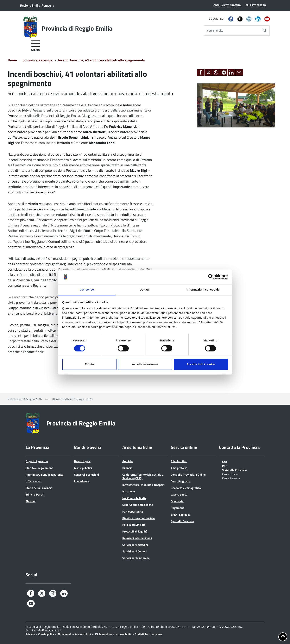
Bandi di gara (82, 461)
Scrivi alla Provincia (234, 470)
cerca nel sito (215, 30)
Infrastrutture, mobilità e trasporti (144, 485)
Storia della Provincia (39, 488)
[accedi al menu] (36, 45)
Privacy (30, 634)
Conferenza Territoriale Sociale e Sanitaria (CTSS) (143, 476)
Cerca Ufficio (230, 474)
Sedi (225, 461)
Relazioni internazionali (137, 538)
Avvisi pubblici (83, 468)
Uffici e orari (33, 481)
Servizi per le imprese (136, 558)
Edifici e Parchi (35, 494)
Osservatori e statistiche (138, 505)
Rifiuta (89, 364)
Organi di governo (37, 461)
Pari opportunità (133, 512)
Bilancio (127, 468)
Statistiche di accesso (148, 634)
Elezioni (31, 501)
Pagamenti (178, 508)
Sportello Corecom (182, 521)
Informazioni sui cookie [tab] (203, 290)
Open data (177, 501)
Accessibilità (83, 634)
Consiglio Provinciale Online (188, 475)
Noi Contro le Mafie (134, 498)
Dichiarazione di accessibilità (113, 634)
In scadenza (81, 481)
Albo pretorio (179, 468)
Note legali (65, 634)
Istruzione (129, 491)
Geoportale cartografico (186, 488)
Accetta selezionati (145, 364)
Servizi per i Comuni (135, 551)
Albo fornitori (179, 461)
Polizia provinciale (134, 525)
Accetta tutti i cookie (201, 364)
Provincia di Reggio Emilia (77, 28)
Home (12, 60)
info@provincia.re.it (49, 630)
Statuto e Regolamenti (40, 468)
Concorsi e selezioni (86, 475)
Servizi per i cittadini (135, 545)
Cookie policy (46, 634)
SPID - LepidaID (180, 515)
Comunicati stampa (38, 60)
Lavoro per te (179, 494)
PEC (225, 466)
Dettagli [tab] (145, 290)
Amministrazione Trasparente (44, 475)
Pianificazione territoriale (139, 518)
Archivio (127, 461)
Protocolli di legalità (135, 531)
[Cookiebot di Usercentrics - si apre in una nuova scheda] (211, 277)
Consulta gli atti (180, 481)
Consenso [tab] (87, 290)
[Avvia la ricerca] (265, 31)
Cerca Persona (231, 478)
